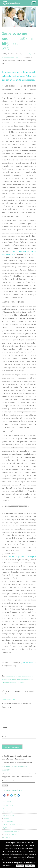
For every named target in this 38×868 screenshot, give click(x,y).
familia (9, 679)
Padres (13, 679)
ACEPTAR (20, 866)
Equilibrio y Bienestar (9, 828)
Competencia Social (9, 812)
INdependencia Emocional (11, 831)
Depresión (6, 818)
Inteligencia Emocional (10, 834)
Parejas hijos (19, 679)
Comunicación (17, 676)
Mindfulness (7, 837)
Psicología (5, 682)
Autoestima (6, 809)
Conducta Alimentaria (9, 815)
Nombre (5, 727)
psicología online (13, 682)
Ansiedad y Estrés (8, 806)
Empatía (4, 679)
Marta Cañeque (28, 54)
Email (4, 736)
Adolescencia (9, 676)
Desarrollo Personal (9, 822)
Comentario (7, 707)
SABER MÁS (30, 866)
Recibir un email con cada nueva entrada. (20, 763)
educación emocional (27, 676)
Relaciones (21, 682)
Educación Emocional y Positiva (11, 57)
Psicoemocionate (28, 679)
